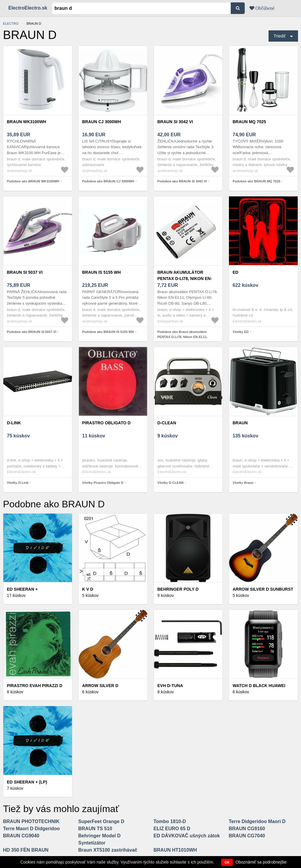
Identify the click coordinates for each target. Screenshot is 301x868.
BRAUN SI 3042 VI (175, 122)
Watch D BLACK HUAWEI (259, 686)
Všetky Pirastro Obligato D (103, 483)
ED (235, 272)
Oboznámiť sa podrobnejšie (261, 862)
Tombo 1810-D (170, 821)
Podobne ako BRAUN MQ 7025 (256, 181)
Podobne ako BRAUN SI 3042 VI (182, 181)
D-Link (14, 423)
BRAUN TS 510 (95, 829)
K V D (88, 589)
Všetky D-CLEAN (171, 483)
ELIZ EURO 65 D (172, 829)
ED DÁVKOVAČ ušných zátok (187, 836)
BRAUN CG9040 (21, 836)
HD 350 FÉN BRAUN (26, 850)
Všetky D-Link (18, 483)
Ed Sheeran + (22, 589)
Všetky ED (241, 332)
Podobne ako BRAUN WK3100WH (33, 181)
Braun (240, 423)
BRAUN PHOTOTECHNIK (31, 821)
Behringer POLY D (178, 589)
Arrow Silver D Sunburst (263, 589)
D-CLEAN (167, 423)
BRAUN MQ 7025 (249, 122)
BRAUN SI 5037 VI (25, 272)
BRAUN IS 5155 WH (102, 272)
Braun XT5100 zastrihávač (108, 850)
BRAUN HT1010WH (175, 850)
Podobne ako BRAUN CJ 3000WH (108, 181)
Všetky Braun (243, 483)
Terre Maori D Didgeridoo (31, 829)
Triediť (280, 36)
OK (227, 862)
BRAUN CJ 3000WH (102, 122)
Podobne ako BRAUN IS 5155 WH (108, 332)
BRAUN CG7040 (247, 836)
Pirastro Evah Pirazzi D (35, 686)
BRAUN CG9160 (247, 829)
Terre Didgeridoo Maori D (257, 821)
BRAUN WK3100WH (26, 122)
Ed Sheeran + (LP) (27, 782)
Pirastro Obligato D (106, 423)
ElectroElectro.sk (28, 8)
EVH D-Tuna (170, 686)
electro (11, 24)
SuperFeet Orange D (101, 821)
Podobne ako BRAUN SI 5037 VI (32, 332)
